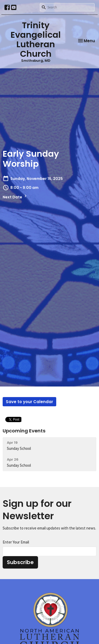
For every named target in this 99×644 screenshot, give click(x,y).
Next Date (15, 197)
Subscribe (20, 562)
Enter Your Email (16, 542)
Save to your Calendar (29, 402)
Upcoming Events (24, 431)
